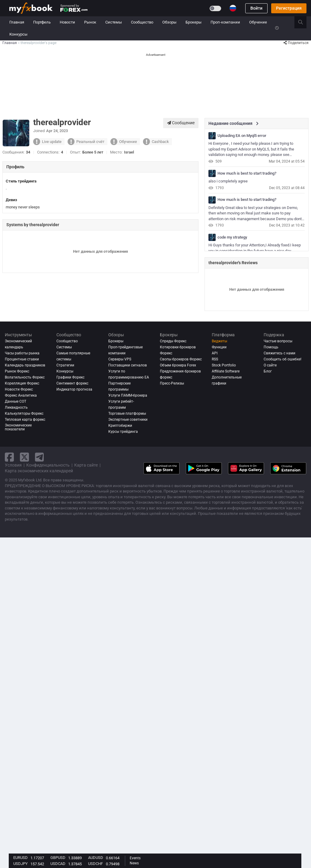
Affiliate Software (226, 371)
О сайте (270, 365)
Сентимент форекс (72, 383)
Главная (17, 22)
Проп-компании (225, 22)
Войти (256, 8)
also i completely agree (228, 181)
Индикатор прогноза (74, 389)
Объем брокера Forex (178, 365)
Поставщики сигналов (128, 365)
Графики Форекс (70, 377)
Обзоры (169, 22)
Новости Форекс (19, 389)
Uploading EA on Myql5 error (242, 136)
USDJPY (21, 864)
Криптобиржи (120, 426)
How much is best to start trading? (247, 173)
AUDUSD (96, 858)
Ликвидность (16, 407)
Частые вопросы (278, 341)
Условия (13, 465)
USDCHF (95, 864)
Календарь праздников (25, 365)
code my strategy (232, 237)
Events (135, 858)
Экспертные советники (128, 420)
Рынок (90, 22)
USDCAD (58, 864)
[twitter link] (24, 457)
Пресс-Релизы (172, 383)
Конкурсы (18, 34)
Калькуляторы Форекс (24, 413)
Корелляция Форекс (22, 383)
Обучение (258, 22)
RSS (215, 359)
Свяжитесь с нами (279, 353)
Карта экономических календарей (39, 471)
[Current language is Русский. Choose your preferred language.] (233, 8)
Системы (114, 22)
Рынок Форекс (17, 371)
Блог (268, 371)
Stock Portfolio (224, 365)
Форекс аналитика (21, 395)
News (134, 863)
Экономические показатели (18, 427)
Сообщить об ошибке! (282, 359)
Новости (67, 22)
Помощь (271, 347)
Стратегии (65, 365)
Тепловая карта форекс (25, 420)
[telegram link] (40, 457)
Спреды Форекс (173, 341)
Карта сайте (86, 465)
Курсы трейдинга (123, 432)
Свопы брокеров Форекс (181, 359)
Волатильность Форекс (25, 377)
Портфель (42, 22)
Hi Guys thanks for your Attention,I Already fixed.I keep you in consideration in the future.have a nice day (255, 248)
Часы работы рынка (22, 353)
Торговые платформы (127, 413)
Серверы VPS (120, 359)
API (215, 353)
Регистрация (289, 8)
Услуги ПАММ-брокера (128, 395)
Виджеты (219, 341)
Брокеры (194, 22)
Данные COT (16, 401)
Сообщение (181, 123)
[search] (304, 22)
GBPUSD (58, 858)
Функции (219, 347)
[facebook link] (9, 457)
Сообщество (142, 22)
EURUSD (21, 858)
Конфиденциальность (48, 465)
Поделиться (296, 43)
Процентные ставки (22, 359)
